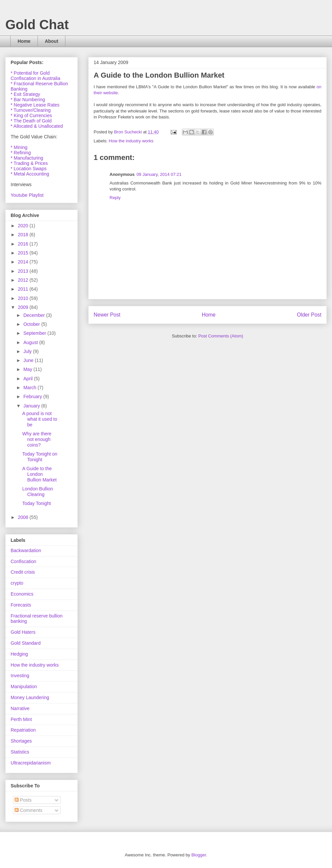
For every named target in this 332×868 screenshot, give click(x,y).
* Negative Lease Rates (35, 105)
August (31, 342)
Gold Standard (26, 643)
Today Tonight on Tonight (40, 457)
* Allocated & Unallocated (37, 126)
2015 (24, 253)
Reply (115, 198)
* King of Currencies (31, 115)
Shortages (21, 741)
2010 (24, 298)
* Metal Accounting (30, 174)
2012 (24, 280)
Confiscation (23, 561)
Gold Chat (37, 25)
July (28, 351)
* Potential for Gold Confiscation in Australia (35, 76)
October (32, 324)
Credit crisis (23, 572)
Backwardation (26, 550)
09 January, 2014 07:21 (159, 174)
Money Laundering (30, 697)
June (29, 360)
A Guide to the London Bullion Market (40, 474)
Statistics (20, 752)
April (29, 379)
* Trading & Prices (29, 163)
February (33, 397)
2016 (24, 244)
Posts (23, 800)
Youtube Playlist (27, 195)
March (30, 388)
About (51, 41)
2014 (24, 262)
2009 (24, 307)
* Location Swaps (29, 169)
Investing (20, 676)
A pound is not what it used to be (40, 419)
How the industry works (131, 141)
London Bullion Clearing (38, 492)
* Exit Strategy (25, 94)
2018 (24, 235)
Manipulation (24, 687)
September (35, 333)
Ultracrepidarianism (31, 763)
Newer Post (107, 315)
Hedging (19, 654)
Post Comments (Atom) (221, 336)
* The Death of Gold (31, 121)
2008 (24, 517)
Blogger (199, 855)
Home (24, 41)
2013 (24, 271)
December (35, 315)
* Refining (21, 153)
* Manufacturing (27, 158)
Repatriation (23, 730)
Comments (29, 810)
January (32, 406)
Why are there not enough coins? (37, 439)
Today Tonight (37, 503)
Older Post (309, 315)
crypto (17, 583)
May (28, 369)
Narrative (20, 708)
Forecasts (21, 605)
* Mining (19, 147)
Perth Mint (21, 719)
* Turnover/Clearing (31, 110)
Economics (22, 594)
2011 (24, 289)
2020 (24, 226)
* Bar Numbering (28, 100)
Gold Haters (23, 632)
